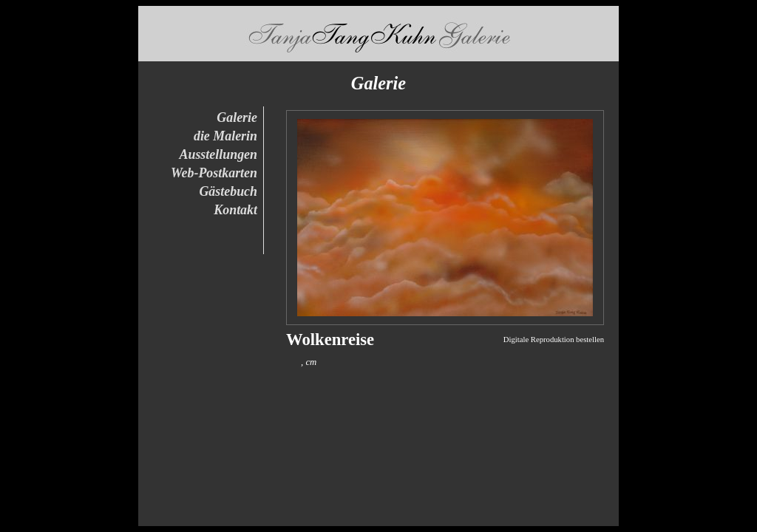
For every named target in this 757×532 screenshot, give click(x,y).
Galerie (237, 117)
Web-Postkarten (214, 173)
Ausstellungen (219, 154)
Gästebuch (228, 191)
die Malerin (225, 136)
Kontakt (235, 210)
